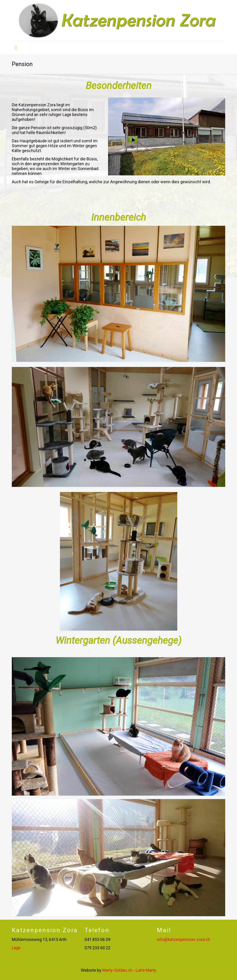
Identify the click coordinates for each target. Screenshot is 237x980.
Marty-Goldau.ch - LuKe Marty (129, 970)
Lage (16, 948)
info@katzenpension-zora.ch (184, 939)
